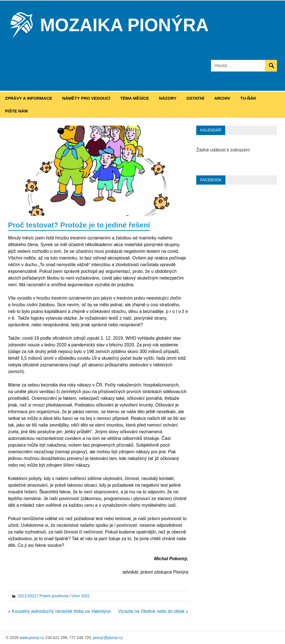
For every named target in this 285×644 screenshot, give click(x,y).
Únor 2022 (81, 596)
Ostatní (195, 98)
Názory (168, 98)
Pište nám (16, 111)
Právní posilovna (54, 596)
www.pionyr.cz (32, 638)
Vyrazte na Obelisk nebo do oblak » (153, 611)
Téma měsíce (135, 98)
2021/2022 (27, 596)
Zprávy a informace (29, 98)
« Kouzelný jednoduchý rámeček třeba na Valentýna (59, 611)
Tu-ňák (248, 98)
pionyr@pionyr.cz (108, 638)
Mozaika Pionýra (124, 25)
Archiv (222, 98)
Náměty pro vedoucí (86, 98)
